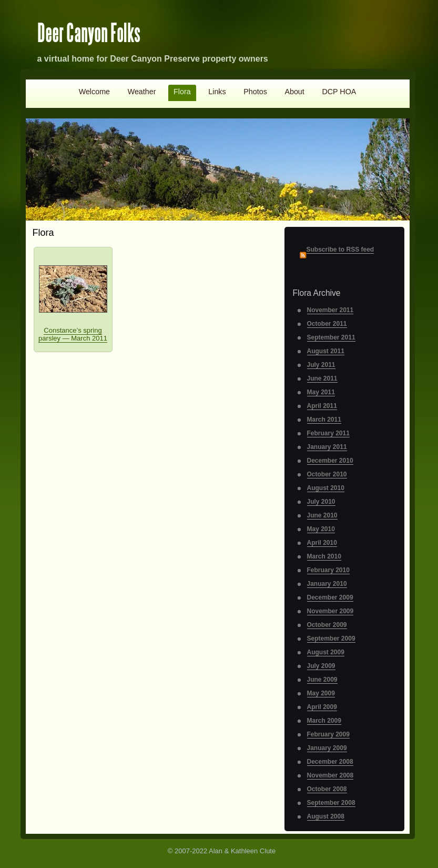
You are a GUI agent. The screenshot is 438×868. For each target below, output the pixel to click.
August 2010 (326, 488)
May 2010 (321, 529)
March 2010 (324, 556)
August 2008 (326, 816)
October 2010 (327, 474)
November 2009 (330, 611)
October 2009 (327, 625)
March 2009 (324, 721)
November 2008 (330, 775)
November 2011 (330, 310)
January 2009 (327, 748)
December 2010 (330, 461)
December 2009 (330, 597)
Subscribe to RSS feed (340, 250)
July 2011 (321, 365)
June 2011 (322, 378)
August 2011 (326, 351)
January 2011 (327, 447)
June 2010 (322, 515)
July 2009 (321, 666)
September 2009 (331, 638)
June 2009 (322, 680)
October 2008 (327, 789)
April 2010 (322, 543)
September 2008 (331, 803)
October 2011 (327, 324)
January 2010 (327, 584)
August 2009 (326, 652)
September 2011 (331, 337)
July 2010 (321, 502)
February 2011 (328, 433)
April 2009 (322, 707)
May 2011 (321, 392)
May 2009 (321, 693)
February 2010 (328, 570)
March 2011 (324, 420)
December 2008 (330, 762)
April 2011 (322, 406)
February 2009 (328, 734)
